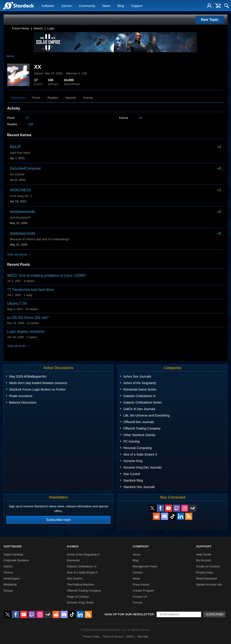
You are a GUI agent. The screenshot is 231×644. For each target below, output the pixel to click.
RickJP (15, 147)
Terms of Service (113, 637)
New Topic (210, 20)
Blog (121, 6)
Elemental (73, 560)
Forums (138, 602)
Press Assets (141, 585)
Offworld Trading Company (84, 591)
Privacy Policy (91, 637)
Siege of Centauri (78, 597)
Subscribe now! (58, 520)
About (136, 554)
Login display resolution (26, 332)
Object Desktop (13, 554)
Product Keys (205, 572)
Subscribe (215, 614)
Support (137, 6)
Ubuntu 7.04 (17, 304)
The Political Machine (81, 585)
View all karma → (19, 254)
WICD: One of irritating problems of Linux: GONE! (47, 276)
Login (51, 28)
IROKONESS (20, 190)
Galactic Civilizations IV (82, 566)
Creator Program (143, 591)
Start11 (8, 566)
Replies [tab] (53, 98)
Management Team (145, 566)
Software (48, 6)
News (106, 6)
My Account (203, 560)
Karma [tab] (88, 98)
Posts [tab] (36, 98)
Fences (8, 572)
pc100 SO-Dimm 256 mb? (28, 318)
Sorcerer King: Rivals (80, 602)
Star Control (75, 578)
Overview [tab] (18, 98)
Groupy (8, 591)
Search (38, 28)
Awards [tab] (71, 98)
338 (31, 124)
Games (66, 6)
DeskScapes (12, 578)
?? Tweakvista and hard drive (30, 290)
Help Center (204, 554)
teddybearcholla (22, 212)
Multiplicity (10, 585)
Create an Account (208, 566)
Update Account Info (209, 585)
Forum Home (21, 28)
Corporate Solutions (16, 560)
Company (141, 546)
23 (140, 118)
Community (87, 6)
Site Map (143, 637)
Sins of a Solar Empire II (82, 572)
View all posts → (18, 346)
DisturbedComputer (25, 168)
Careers (138, 572)
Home (10, 56)
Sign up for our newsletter (129, 614)
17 (27, 118)
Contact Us (140, 597)
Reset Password (206, 578)
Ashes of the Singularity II (83, 554)
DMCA (130, 637)
